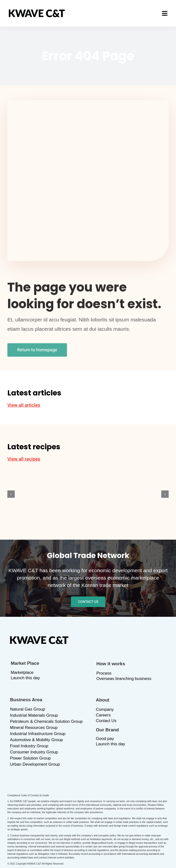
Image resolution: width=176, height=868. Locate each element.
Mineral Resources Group (34, 728)
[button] (11, 494)
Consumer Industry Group (34, 752)
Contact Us (106, 721)
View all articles (24, 405)
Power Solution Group (30, 758)
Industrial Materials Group (34, 715)
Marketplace (22, 672)
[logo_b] (37, 12)
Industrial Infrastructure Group (38, 734)
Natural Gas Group (28, 709)
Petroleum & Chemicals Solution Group (46, 721)
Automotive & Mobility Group (36, 740)
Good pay (105, 739)
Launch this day (25, 678)
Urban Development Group (35, 764)
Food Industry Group (29, 746)
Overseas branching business (124, 679)
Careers (103, 715)
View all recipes (24, 459)
